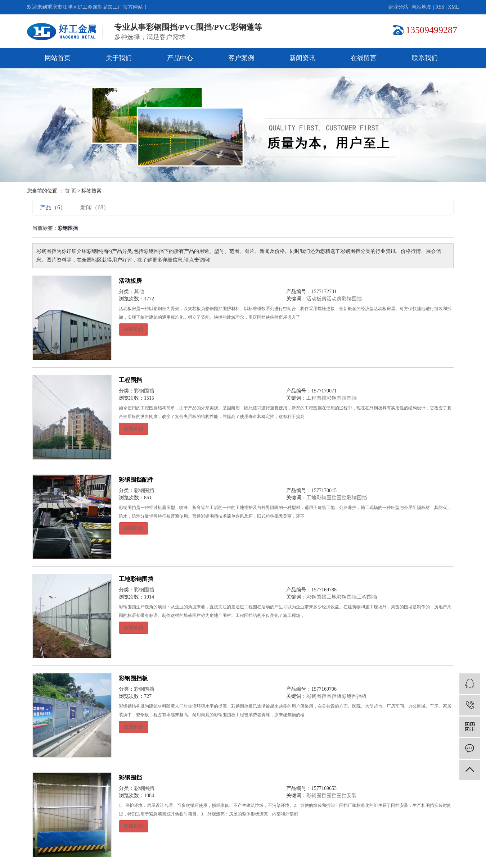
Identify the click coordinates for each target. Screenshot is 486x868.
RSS (440, 7)
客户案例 (241, 58)
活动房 (334, 299)
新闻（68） (95, 207)
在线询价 (134, 329)
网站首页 (58, 58)
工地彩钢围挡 (321, 498)
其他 (139, 292)
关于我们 (119, 58)
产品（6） (53, 207)
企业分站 (398, 7)
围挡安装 (347, 796)
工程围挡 (130, 380)
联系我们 (425, 58)
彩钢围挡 (352, 299)
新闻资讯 (302, 58)
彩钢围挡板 (133, 678)
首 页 (71, 191)
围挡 (352, 398)
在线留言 (364, 58)
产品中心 (180, 58)
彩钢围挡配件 (136, 480)
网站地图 (422, 7)
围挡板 (334, 696)
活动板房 (130, 281)
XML (453, 7)
